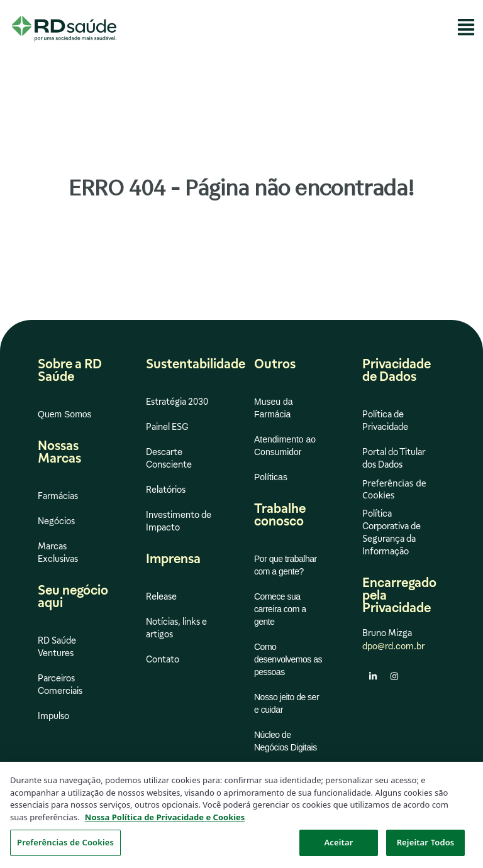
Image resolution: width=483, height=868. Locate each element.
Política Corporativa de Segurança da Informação (391, 532)
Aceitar (339, 845)
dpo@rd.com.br (393, 646)
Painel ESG (167, 427)
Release (161, 596)
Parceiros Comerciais (60, 684)
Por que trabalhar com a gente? (286, 565)
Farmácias (58, 496)
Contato (163, 659)
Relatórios (166, 490)
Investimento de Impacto (179, 521)
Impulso (53, 716)
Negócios (56, 521)
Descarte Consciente (169, 458)
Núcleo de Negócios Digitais (286, 741)
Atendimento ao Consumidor (285, 446)
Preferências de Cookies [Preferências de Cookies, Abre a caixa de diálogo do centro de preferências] (65, 845)
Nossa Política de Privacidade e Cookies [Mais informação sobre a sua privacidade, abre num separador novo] (165, 820)
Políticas (271, 477)
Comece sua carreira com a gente (280, 609)
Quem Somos (65, 414)
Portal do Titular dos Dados (393, 458)
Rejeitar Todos (426, 845)
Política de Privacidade (385, 420)
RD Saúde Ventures (57, 647)
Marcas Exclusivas (58, 552)
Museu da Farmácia (273, 408)
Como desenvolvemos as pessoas (288, 659)
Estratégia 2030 (177, 402)
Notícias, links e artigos (176, 628)
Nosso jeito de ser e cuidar (286, 703)
